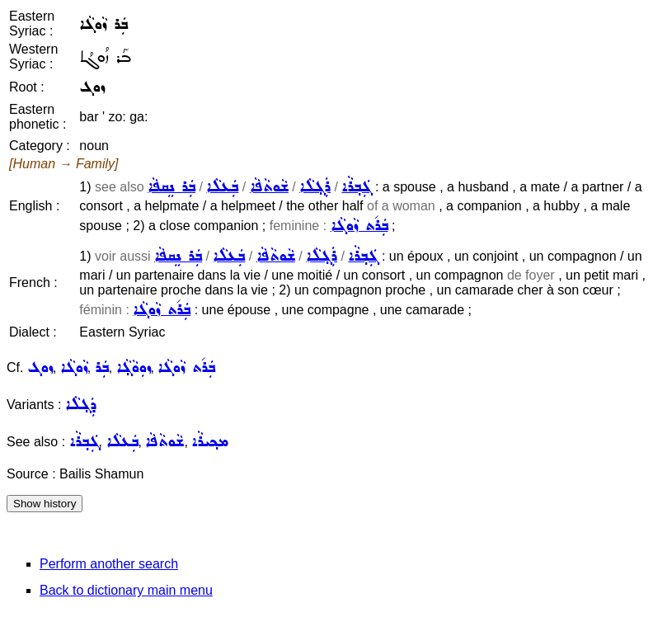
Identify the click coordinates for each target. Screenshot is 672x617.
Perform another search (109, 564)
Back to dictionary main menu (126, 590)
